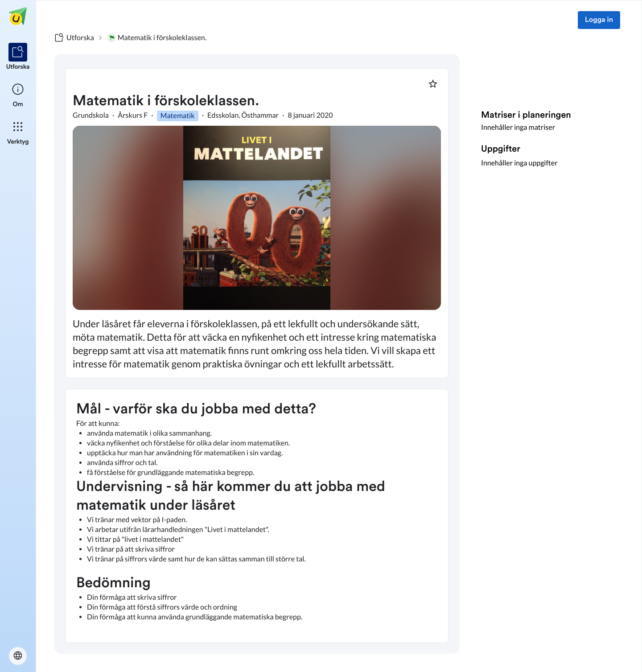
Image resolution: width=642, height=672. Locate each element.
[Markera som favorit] (433, 84)
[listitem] (18, 57)
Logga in (599, 20)
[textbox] (257, 516)
